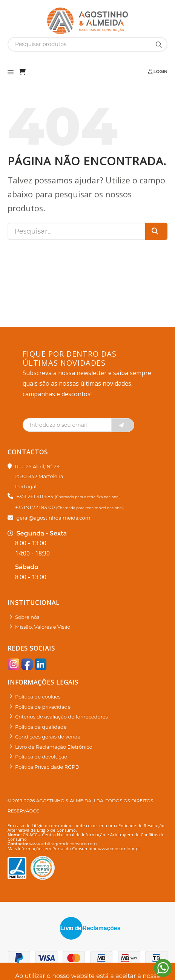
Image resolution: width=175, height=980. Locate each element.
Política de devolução (41, 757)
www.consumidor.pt (119, 849)
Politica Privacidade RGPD (47, 767)
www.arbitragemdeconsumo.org (63, 844)
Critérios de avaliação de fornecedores (61, 717)
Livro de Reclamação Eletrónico (54, 747)
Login (158, 72)
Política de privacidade (43, 707)
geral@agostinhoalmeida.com (53, 518)
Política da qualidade (41, 727)
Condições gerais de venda (48, 737)
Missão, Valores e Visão (43, 627)
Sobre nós (27, 617)
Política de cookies (38, 697)
